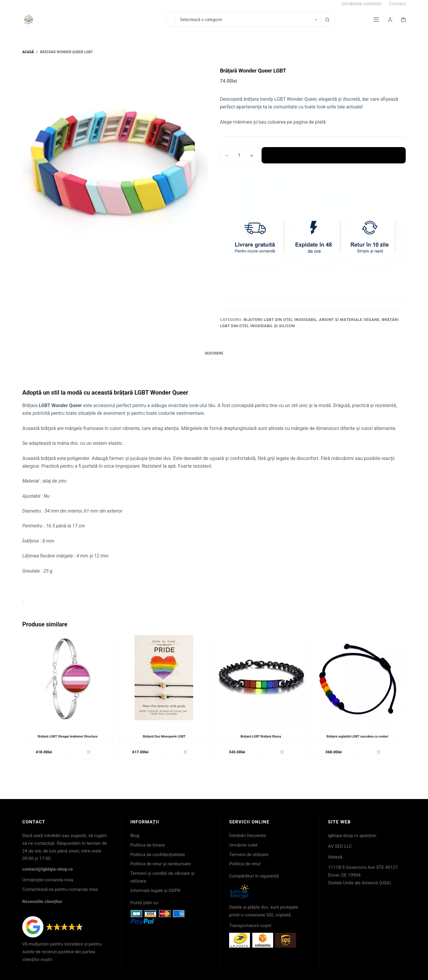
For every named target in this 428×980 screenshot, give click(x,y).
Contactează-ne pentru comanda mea (60, 889)
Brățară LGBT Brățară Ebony (261, 736)
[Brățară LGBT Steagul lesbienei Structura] (68, 679)
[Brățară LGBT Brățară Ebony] (261, 679)
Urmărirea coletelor (361, 4)
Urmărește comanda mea (48, 880)
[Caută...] (171, 20)
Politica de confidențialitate (158, 855)
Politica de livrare (148, 845)
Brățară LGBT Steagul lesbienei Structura (68, 736)
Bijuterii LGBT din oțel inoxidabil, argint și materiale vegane (312, 320)
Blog (135, 836)
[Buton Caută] (328, 20)
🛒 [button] (88, 753)
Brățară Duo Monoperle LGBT (164, 736)
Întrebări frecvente (247, 836)
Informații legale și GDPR (155, 891)
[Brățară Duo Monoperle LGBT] (164, 679)
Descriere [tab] (214, 353)
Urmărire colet (243, 845)
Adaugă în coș (334, 155)
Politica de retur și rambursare (161, 864)
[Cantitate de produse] (239, 155)
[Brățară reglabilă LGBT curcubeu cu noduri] (357, 679)
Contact (397, 4)
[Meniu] (376, 20)
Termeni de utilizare (249, 855)
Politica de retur (245, 864)
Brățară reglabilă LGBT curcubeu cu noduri (357, 736)
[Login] (390, 20)
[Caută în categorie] (248, 20)
